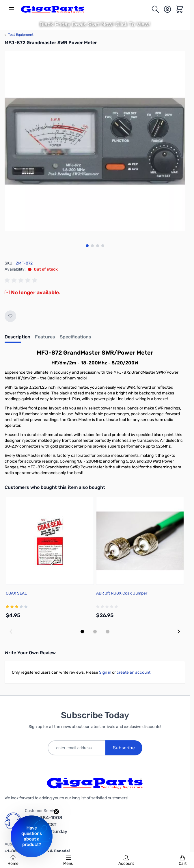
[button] (32, 836)
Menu (68, 860)
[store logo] (53, 9)
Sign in (105, 672)
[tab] (17, 339)
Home (13, 860)
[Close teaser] (56, 812)
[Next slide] (179, 632)
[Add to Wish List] (10, 316)
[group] (22, 280)
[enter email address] (77, 748)
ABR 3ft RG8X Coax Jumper (122, 593)
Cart (183, 860)
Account (126, 860)
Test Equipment (19, 35)
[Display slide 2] (95, 632)
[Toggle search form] (155, 9)
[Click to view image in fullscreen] (95, 141)
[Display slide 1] (82, 632)
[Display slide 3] (108, 632)
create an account (134, 672)
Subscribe (124, 748)
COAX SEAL (16, 593)
